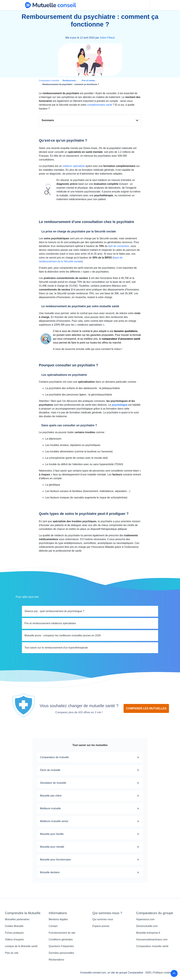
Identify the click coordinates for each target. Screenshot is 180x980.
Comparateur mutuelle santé (152, 947)
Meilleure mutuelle (90, 809)
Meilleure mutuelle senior (90, 822)
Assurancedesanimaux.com (152, 940)
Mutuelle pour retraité (90, 847)
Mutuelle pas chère (90, 796)
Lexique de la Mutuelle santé (21, 947)
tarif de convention (119, 246)
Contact (53, 926)
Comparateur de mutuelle (90, 758)
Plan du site (12, 953)
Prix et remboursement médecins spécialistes (50, 624)
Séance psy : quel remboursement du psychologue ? (54, 611)
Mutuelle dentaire (90, 873)
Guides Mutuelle (14, 926)
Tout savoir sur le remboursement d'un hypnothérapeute (56, 648)
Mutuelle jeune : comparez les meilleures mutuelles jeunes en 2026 (63, 636)
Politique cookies (163, 973)
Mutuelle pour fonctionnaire (90, 860)
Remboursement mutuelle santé (78, 81)
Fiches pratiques (14, 933)
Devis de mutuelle (90, 770)
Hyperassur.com (145, 920)
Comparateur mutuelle (49, 81)
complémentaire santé (100, 105)
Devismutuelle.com (147, 926)
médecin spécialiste (74, 166)
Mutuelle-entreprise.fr (148, 933)
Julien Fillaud (107, 38)
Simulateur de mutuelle (90, 783)
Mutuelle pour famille (90, 834)
